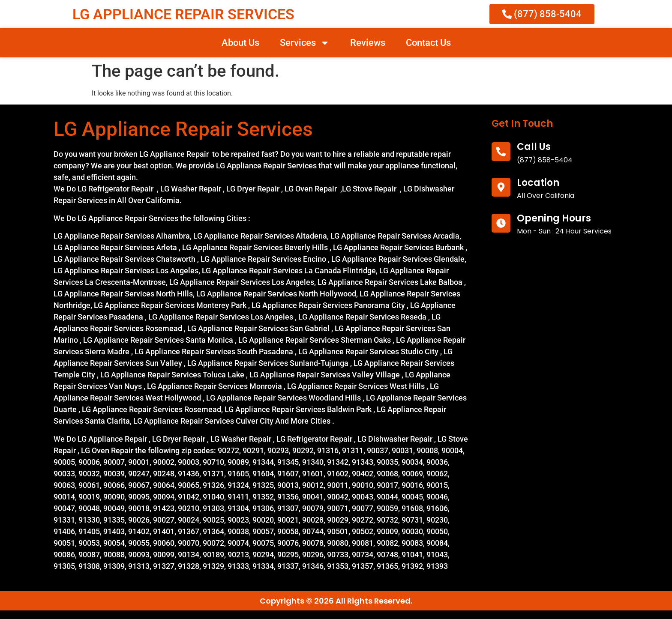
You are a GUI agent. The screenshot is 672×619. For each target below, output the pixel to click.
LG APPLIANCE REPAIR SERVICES (183, 14)
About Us (240, 43)
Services (305, 43)
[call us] (501, 152)
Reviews (368, 43)
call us (534, 147)
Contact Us (428, 43)
